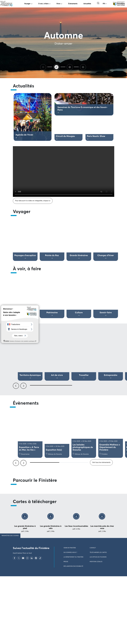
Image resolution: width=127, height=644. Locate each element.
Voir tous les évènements (101, 462)
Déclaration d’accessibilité (73, 634)
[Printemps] (83, 67)
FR (104, 4)
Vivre (58, 4)
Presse (66, 630)
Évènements (73, 4)
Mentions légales (96, 630)
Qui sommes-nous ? (70, 620)
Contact (93, 616)
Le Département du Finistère (73, 625)
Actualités (87, 4)
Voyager (27, 4)
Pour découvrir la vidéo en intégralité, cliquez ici (33, 201)
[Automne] (57, 67)
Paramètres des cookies (10, 603)
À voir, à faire (43, 4)
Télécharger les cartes (98, 620)
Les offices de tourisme (98, 625)
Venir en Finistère (70, 616)
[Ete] (44, 67)
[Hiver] (70, 67)
